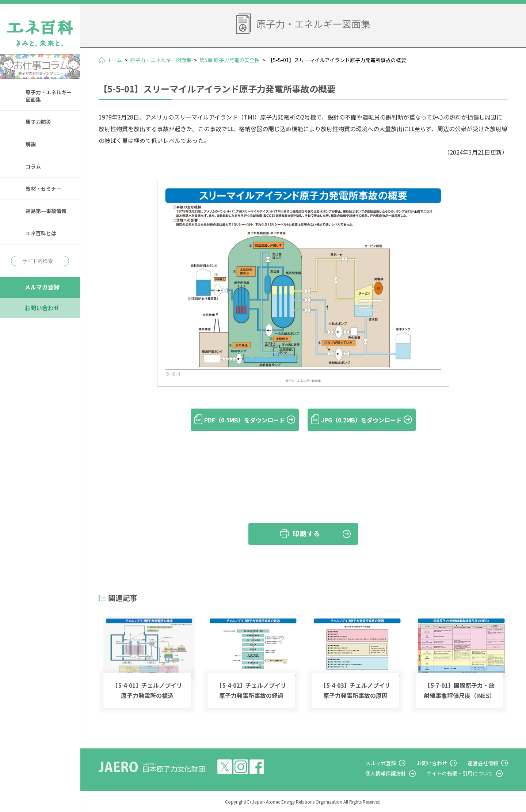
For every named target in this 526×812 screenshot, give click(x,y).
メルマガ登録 (42, 287)
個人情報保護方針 (386, 773)
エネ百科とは (41, 233)
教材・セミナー (43, 189)
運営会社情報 (483, 763)
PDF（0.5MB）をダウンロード (245, 420)
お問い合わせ (42, 308)
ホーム (114, 60)
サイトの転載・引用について (460, 773)
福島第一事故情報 (46, 211)
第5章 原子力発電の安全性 (230, 60)
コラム (33, 166)
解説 (31, 144)
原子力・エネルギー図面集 (49, 96)
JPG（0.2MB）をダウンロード (361, 420)
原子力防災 (38, 122)
